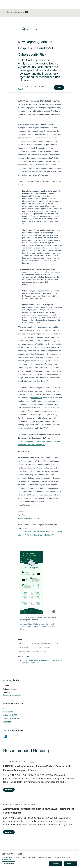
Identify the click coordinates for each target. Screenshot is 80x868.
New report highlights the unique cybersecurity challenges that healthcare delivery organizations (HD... (38, 627)
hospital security (24, 651)
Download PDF (9, 712)
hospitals (47, 647)
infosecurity (36, 651)
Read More (9, 790)
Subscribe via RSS (10, 715)
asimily (21, 643)
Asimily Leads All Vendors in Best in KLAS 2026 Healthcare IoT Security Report (39, 811)
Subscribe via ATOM (11, 718)
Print (5, 709)
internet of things (24, 647)
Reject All (70, 864)
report (45, 651)
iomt (57, 643)
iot (28, 643)
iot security (35, 643)
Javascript (7, 722)
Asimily (21, 89)
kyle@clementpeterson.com (29, 518)
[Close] (77, 854)
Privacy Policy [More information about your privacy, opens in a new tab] (7, 859)
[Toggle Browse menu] (72, 12)
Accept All (56, 864)
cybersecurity (37, 647)
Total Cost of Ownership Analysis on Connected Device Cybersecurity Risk (38, 619)
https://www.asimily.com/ (13, 695)
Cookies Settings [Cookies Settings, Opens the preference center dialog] (8, 864)
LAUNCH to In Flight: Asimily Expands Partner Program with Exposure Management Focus (37, 768)
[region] (40, 859)
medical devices (47, 643)
